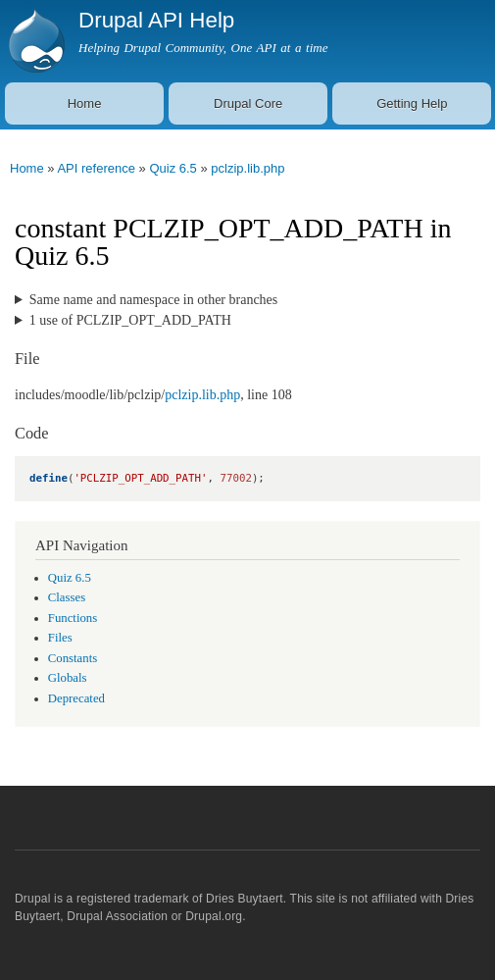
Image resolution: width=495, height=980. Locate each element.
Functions (73, 618)
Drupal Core (248, 103)
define (49, 478)
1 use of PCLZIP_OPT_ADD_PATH (130, 320)
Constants (73, 658)
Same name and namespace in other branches (153, 300)
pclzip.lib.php (247, 168)
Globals (68, 678)
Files (60, 638)
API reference (96, 168)
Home (85, 103)
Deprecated (76, 698)
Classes (67, 597)
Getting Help (412, 103)
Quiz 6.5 (173, 168)
